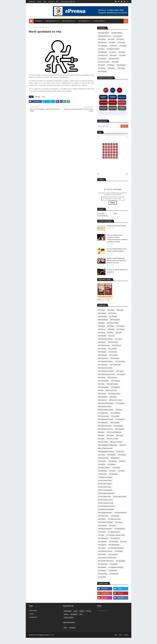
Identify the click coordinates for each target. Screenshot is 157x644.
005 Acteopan (112, 313)
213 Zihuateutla (113, 571)
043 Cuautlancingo (115, 365)
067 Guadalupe (120, 403)
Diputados (103, 103)
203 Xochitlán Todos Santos (106, 561)
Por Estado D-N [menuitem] (68, 21)
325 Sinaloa (115, 62)
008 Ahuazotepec (103, 320)
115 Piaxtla (112, 471)
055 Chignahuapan (103, 387)
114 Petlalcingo (102, 471)
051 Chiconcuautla (103, 381)
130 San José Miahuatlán (105, 490)
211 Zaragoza (102, 571)
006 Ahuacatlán (103, 317)
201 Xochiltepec (113, 554)
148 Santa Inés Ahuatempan (106, 509)
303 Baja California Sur (105, 36)
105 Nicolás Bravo (103, 458)
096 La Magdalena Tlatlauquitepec (108, 445)
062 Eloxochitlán (103, 397)
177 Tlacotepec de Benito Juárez (116, 535)
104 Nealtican (122, 455)
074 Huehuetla (115, 416)
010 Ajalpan (101, 323)
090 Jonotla (120, 435)
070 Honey (119, 410)
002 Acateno (111, 310)
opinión (66, 614)
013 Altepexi (111, 326)
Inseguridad (122, 103)
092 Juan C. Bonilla (112, 439)
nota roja (38, 97)
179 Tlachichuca (115, 538)
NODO (115, 214)
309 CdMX (112, 43)
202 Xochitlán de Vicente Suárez (107, 558)
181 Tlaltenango (113, 542)
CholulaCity (32, 2)
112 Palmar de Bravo (104, 468)
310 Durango (121, 43)
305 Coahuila (102, 39)
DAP (65, 628)
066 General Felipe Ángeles (106, 403)
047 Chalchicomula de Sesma (106, 374)
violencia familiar (69, 618)
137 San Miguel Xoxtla (104, 497)
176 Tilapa (101, 535)
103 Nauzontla (112, 455)
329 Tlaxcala (102, 68)
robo (81, 614)
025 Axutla (111, 336)
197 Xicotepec (119, 551)
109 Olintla (122, 461)
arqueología (33, 611)
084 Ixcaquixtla (120, 429)
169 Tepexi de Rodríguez (105, 529)
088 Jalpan (101, 435)
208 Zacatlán (113, 564)
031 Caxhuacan (117, 345)
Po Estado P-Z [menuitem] (84, 21)
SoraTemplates (40, 635)
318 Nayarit (122, 52)
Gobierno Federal (103, 97)
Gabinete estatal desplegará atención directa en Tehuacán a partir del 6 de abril (117, 260)
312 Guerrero (113, 46)
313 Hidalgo (123, 46)
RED (57, 2)
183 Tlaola (123, 542)
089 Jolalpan (110, 435)
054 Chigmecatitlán (112, 384)
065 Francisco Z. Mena (115, 400)
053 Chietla (101, 384)
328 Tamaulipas (121, 65)
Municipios (122, 97)
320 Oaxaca (113, 55)
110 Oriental (102, 464)
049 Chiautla (102, 378)
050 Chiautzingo (112, 378)
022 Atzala (119, 333)
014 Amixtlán (120, 326)
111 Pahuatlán (112, 464)
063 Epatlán (113, 397)
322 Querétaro (102, 59)
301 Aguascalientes (104, 33)
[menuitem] (31, 21)
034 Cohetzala (102, 352)
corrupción (72, 628)
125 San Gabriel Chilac (105, 487)
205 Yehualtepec (121, 561)
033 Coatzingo (112, 349)
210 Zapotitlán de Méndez (116, 567)
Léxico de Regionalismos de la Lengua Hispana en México (117, 250)
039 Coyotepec (115, 358)
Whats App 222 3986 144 (68, 2)
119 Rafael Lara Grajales (105, 477)
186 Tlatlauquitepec (114, 545)
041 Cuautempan (120, 362)
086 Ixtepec (101, 432)
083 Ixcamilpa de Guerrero (106, 429)
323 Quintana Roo (114, 59)
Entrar (113, 203)
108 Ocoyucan (112, 461)
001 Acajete (101, 310)
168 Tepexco (113, 526)
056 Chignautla (115, 387)
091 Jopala (101, 439)
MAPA (113, 90)
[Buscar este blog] (109, 126)
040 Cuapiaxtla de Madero (106, 362)
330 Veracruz (111, 68)
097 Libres (123, 445)
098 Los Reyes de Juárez (105, 448)
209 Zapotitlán (102, 567)
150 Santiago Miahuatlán (105, 513)
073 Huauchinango (103, 416)
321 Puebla (122, 55)
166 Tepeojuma (102, 526)
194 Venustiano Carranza (105, 551)
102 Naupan (102, 455)
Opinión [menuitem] (38, 21)
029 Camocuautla (113, 342)
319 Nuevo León (103, 55)
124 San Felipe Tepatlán (105, 484)
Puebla (39, 2)
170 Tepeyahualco (120, 529)
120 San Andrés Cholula (105, 481)
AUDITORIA (101, 214)
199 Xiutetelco (102, 554)
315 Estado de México (113, 49)
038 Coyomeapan (103, 358)
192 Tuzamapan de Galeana (116, 548)
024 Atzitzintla (102, 336)
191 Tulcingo (102, 548)
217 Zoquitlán (102, 577)
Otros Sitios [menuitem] (99, 21)
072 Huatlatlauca (115, 413)
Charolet (52, 635)
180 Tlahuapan (102, 542)
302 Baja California (117, 33)
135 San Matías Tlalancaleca (106, 493)
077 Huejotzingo (120, 419)
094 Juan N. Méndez (116, 442)
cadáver (82, 611)
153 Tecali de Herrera (120, 513)
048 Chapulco (121, 374)
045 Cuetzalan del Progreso (106, 371)
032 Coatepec (102, 349)
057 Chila (101, 390)
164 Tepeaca (119, 522)
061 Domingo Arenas (114, 394)
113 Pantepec (116, 468)
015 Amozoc (102, 329)
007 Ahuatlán (113, 317)
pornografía (74, 614)
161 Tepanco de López (114, 519)
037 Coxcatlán (113, 355)
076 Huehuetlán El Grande (106, 419)
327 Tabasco (111, 65)
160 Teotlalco (102, 519)
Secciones (51, 2)
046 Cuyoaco (120, 371)
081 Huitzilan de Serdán (105, 426)
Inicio (30, 27)
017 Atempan (121, 329)
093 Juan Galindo (103, 442)
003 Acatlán (120, 310)
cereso (32, 614)
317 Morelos (113, 52)
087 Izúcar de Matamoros (114, 432)
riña (34, 27)
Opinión (122, 108)
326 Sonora (101, 65)
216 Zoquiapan (114, 574)
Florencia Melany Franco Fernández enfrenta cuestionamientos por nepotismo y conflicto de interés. (117, 238)
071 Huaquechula (103, 413)
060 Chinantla (102, 394)
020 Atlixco (110, 333)
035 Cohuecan (113, 352)
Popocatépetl (68, 611)
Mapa (45, 2)
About (121, 635)
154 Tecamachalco (103, 516)
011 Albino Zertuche (113, 323)
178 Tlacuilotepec (103, 538)
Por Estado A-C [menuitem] (52, 21)
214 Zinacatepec (103, 574)
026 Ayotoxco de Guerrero (105, 339)
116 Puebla (121, 471)
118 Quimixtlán (113, 474)
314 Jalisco (101, 49)
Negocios (103, 108)
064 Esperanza (102, 400)
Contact (126, 635)
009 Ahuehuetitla (115, 320)
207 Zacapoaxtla (103, 564)
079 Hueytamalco (103, 423)
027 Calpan (118, 339)
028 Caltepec (102, 342)
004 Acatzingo (102, 313)
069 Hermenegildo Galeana (106, 410)
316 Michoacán (102, 52)
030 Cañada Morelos (104, 345)
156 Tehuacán (115, 516)
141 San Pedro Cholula (120, 497)
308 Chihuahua (102, 43)
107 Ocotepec (102, 461)
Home (116, 635)
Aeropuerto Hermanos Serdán (116, 226)
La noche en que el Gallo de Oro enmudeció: (117, 271)
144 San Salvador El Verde (106, 503)
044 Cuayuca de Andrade (105, 368)
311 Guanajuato (103, 46)
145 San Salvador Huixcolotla (106, 506)
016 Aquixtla (111, 329)
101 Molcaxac (120, 452)
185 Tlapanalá (102, 545)
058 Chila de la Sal (111, 390)
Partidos (113, 103)
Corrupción (113, 108)
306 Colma (111, 39)
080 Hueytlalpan (115, 423)
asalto (76, 611)
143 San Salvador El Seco (105, 500)
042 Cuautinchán (103, 365)
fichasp (89, 611)
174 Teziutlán (102, 532)
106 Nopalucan (115, 458)
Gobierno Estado (113, 97)
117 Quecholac (102, 474)
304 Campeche (118, 36)
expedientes (34, 617)
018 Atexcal (101, 333)
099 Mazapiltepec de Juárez (106, 452)
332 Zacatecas (102, 71)
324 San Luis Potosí (104, 62)
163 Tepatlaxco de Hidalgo (106, 522)
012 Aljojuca (102, 326)
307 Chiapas (120, 39)
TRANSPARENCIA (103, 216)
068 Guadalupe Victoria (105, 407)
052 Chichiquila (115, 381)
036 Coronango (103, 355)
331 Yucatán (121, 68)
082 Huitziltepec (118, 426)
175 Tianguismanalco (114, 532)
